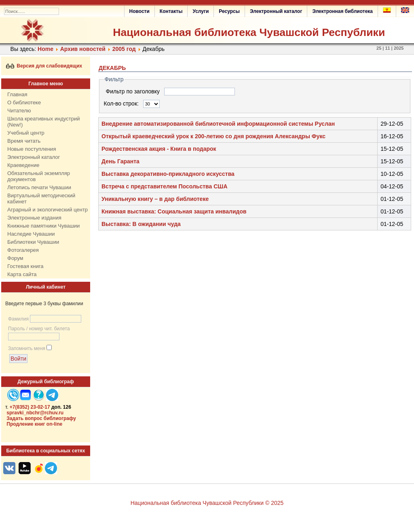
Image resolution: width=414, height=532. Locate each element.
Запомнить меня (27, 348)
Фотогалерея (23, 250)
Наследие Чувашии (31, 234)
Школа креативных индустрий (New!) (44, 122)
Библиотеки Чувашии (33, 242)
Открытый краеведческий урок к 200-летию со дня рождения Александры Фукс (213, 136)
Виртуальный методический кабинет (41, 198)
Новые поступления (32, 149)
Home (45, 49)
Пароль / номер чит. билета (39, 329)
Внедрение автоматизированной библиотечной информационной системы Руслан (218, 124)
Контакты (171, 11)
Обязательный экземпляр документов (39, 176)
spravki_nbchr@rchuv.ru (35, 413)
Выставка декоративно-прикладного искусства (168, 174)
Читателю (19, 111)
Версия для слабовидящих (44, 66)
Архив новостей (83, 49)
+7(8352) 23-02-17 (30, 407)
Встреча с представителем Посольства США (165, 186)
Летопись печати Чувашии (39, 187)
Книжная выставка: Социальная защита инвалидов (174, 211)
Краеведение (23, 165)
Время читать (24, 141)
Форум (15, 258)
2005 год (124, 49)
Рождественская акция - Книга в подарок (159, 149)
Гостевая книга (25, 266)
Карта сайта (22, 274)
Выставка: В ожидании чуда (141, 224)
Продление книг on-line (34, 424)
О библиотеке (24, 102)
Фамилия (18, 319)
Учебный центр (26, 133)
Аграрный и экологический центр (48, 210)
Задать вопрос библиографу (41, 418)
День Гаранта (120, 161)
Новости (139, 11)
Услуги (201, 11)
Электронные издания (34, 218)
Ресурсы (229, 11)
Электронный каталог (276, 11)
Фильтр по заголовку (134, 91)
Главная (17, 94)
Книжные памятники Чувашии (43, 226)
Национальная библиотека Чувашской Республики (249, 32)
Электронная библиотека (342, 11)
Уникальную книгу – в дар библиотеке (155, 199)
